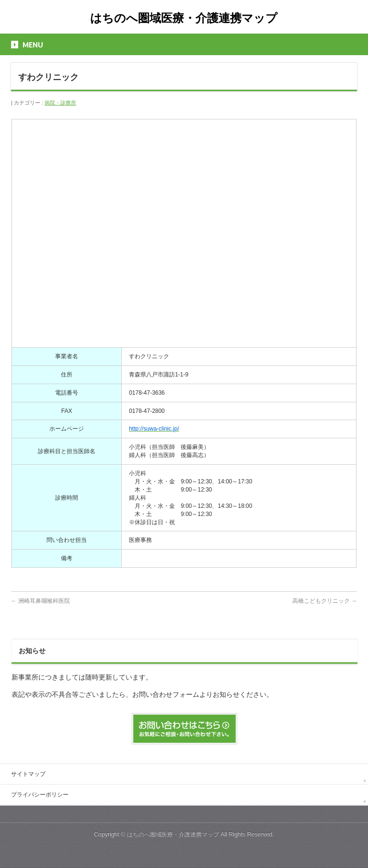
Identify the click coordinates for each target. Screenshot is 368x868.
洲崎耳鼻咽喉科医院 (40, 601)
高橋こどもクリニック (325, 601)
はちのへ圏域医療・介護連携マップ (184, 18)
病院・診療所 (60, 103)
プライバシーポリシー (40, 795)
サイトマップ (28, 774)
